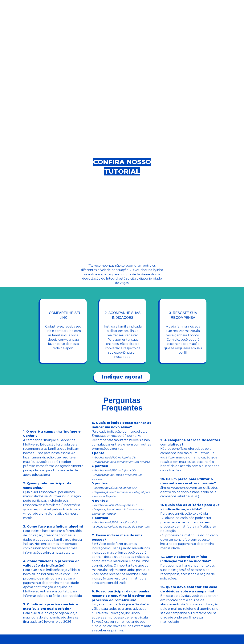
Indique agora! (122, 377)
